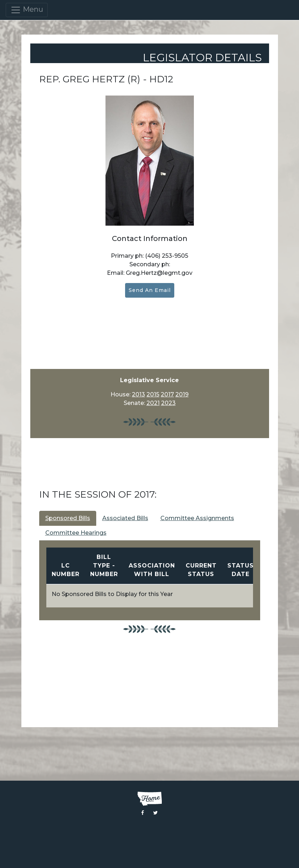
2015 (153, 394)
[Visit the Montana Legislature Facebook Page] (143, 813)
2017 (167, 394)
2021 (153, 403)
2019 (182, 394)
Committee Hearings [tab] (76, 533)
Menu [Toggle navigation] (27, 10)
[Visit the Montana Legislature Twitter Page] (156, 813)
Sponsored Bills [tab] (68, 518)
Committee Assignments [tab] (197, 518)
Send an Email (150, 290)
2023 (168, 403)
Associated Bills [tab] (125, 518)
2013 (138, 394)
